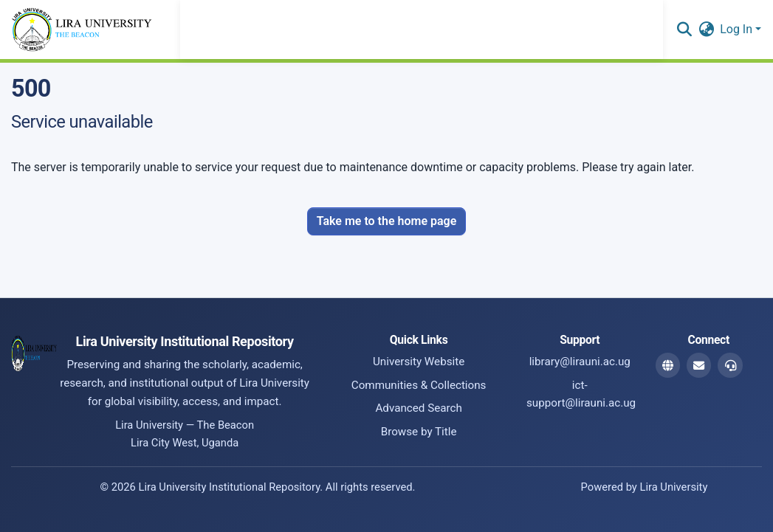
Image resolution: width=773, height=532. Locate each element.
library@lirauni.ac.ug (580, 362)
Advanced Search (418, 408)
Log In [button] (738, 29)
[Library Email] (699, 365)
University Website (419, 362)
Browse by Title (419, 432)
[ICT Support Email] (730, 365)
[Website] (668, 365)
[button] (684, 30)
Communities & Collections (419, 385)
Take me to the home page (387, 221)
